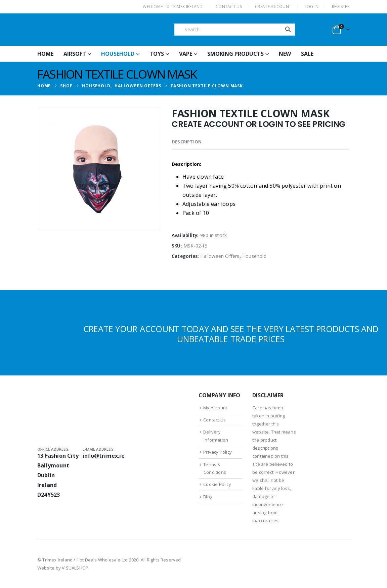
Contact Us (214, 420)
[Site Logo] (88, 30)
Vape (186, 54)
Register (341, 7)
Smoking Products (235, 54)
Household (118, 54)
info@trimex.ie (104, 456)
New (285, 54)
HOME (45, 54)
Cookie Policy (217, 484)
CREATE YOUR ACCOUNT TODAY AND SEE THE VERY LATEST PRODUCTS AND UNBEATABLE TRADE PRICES (231, 334)
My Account (215, 408)
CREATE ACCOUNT (273, 7)
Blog (208, 497)
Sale (307, 54)
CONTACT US (229, 7)
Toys (157, 54)
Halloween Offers (220, 256)
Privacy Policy (218, 452)
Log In (312, 7)
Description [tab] (187, 142)
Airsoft (75, 54)
